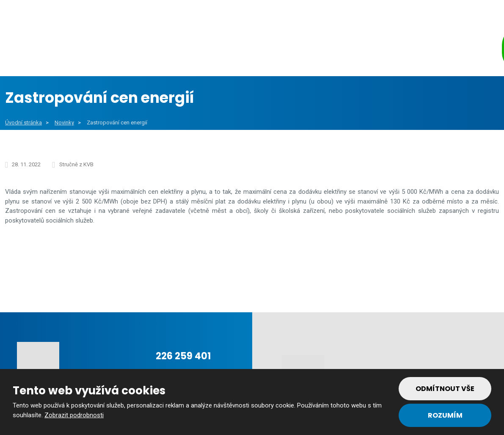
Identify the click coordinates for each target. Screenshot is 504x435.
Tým (402, 50)
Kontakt (452, 50)
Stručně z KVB (76, 164)
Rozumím (445, 415)
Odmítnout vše (445, 389)
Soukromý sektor (277, 50)
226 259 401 (183, 356)
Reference (352, 50)
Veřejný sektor (193, 50)
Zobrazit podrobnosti (74, 415)
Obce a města (114, 50)
